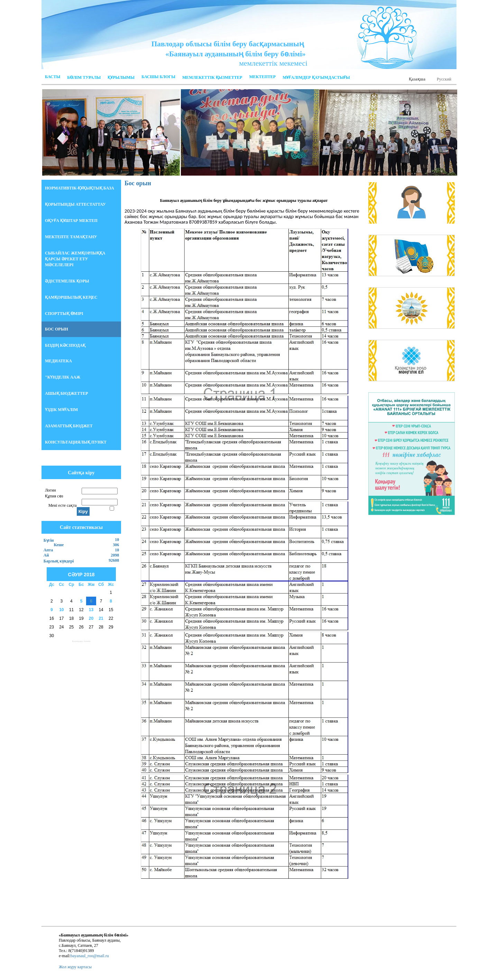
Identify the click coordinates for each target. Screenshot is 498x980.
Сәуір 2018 (81, 575)
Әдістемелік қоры (67, 281)
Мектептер (262, 77)
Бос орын (138, 183)
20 (91, 618)
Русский (444, 79)
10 (61, 610)
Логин (50, 490)
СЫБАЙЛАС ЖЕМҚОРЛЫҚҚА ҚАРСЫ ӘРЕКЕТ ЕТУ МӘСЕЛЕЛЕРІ (75, 259)
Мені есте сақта (63, 505)
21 (101, 618)
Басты (53, 77)
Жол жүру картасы (75, 967)
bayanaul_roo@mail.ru (90, 956)
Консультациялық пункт (76, 442)
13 (91, 610)
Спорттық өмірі (64, 314)
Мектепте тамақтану (71, 237)
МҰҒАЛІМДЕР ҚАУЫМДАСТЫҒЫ (316, 77)
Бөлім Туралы (84, 77)
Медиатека (58, 361)
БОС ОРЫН (57, 329)
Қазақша (417, 79)
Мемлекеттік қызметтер (212, 77)
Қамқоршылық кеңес (71, 297)
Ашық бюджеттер (67, 393)
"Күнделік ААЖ (63, 377)
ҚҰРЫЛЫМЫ (121, 77)
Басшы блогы (158, 77)
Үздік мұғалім (61, 410)
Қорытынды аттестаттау (75, 204)
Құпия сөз (54, 496)
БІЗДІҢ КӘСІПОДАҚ (65, 345)
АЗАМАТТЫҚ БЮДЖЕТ (69, 426)
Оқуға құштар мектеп (71, 221)
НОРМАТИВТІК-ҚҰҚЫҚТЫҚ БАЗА (80, 188)
